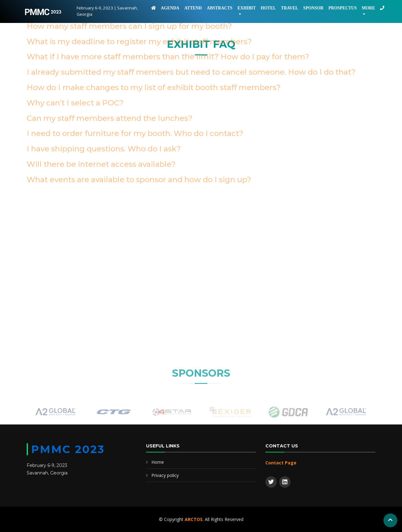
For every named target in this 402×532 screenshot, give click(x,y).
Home (158, 462)
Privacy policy (165, 475)
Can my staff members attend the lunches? (110, 48)
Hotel (268, 8)
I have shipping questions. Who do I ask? (104, 79)
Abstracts (220, 8)
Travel (290, 8)
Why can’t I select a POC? (75, 33)
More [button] (368, 8)
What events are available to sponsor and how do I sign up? (139, 110)
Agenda (170, 8)
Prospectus (343, 8)
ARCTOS (194, 519)
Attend (193, 8)
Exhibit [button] (247, 8)
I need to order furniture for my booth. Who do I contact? (135, 63)
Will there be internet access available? (101, 94)
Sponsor (313, 8)
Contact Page (281, 463)
